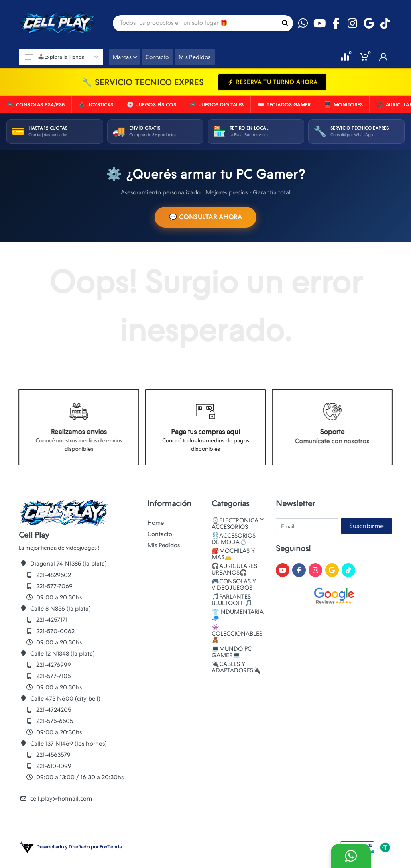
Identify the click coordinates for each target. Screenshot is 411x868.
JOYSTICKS (96, 105)
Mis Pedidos (164, 545)
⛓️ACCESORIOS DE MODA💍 (234, 539)
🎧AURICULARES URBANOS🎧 (234, 569)
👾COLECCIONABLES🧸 (237, 634)
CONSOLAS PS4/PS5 (36, 105)
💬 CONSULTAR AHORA (206, 217)
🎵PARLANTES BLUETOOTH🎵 (232, 600)
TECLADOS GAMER (284, 105)
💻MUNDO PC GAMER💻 (232, 652)
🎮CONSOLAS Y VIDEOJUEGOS (234, 585)
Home (156, 523)
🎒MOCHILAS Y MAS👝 (233, 554)
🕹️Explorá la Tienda (62, 57)
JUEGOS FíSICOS (152, 105)
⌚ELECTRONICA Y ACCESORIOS (238, 524)
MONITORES (343, 105)
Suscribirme (366, 526)
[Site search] (195, 23)
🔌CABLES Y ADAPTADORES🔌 (236, 667)
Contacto (160, 534)
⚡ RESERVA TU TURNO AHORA (272, 82)
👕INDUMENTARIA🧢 (238, 615)
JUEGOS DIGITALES (217, 105)
